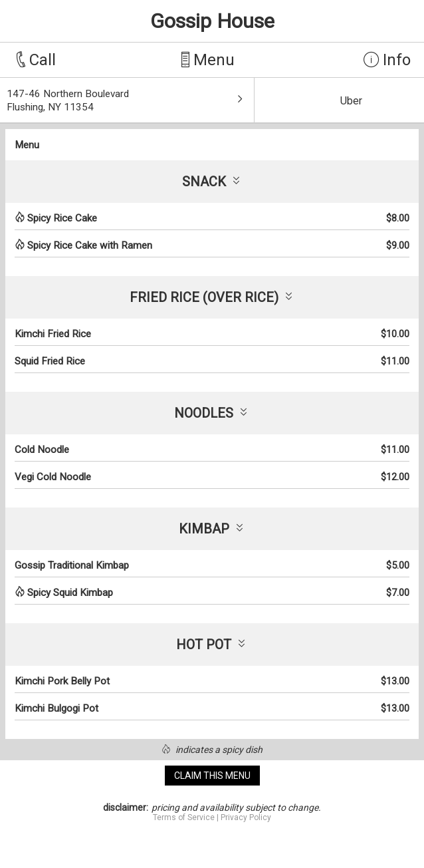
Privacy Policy (246, 817)
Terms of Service (184, 817)
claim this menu (212, 776)
